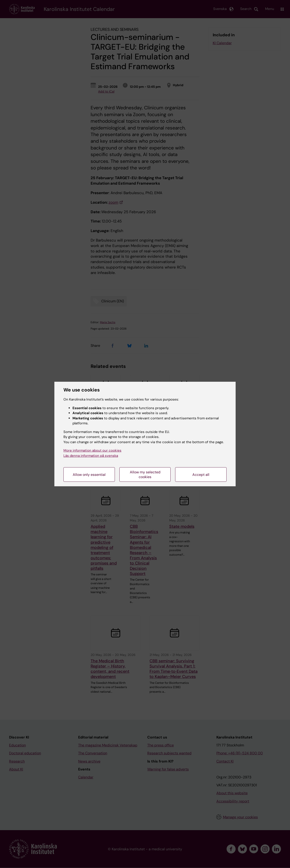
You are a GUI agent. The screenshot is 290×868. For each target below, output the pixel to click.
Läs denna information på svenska (91, 456)
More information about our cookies (92, 450)
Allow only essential (89, 475)
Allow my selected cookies (145, 474)
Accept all (201, 475)
